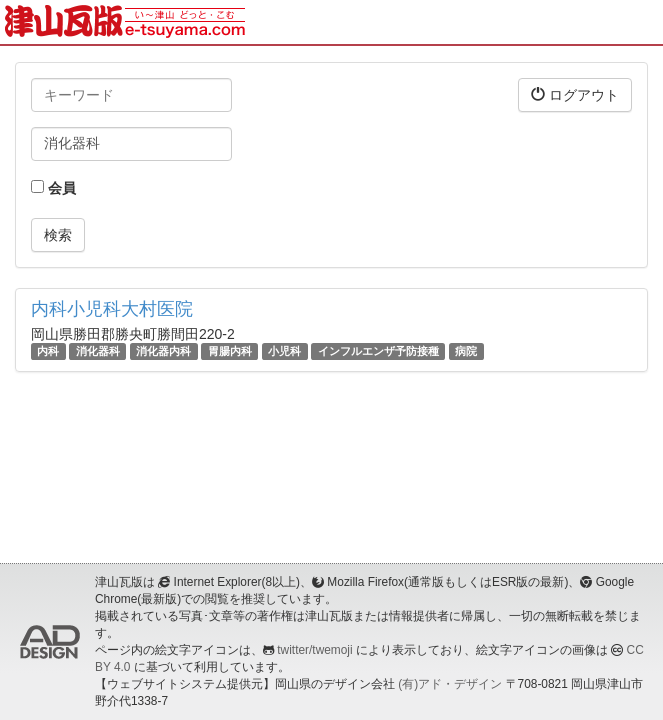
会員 (53, 188)
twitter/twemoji (314, 650)
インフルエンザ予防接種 (378, 351)
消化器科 (98, 351)
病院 (466, 351)
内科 (48, 351)
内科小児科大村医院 (112, 309)
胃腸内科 (230, 351)
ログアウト (575, 94)
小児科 (284, 351)
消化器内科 (163, 351)
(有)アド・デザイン (450, 684)
